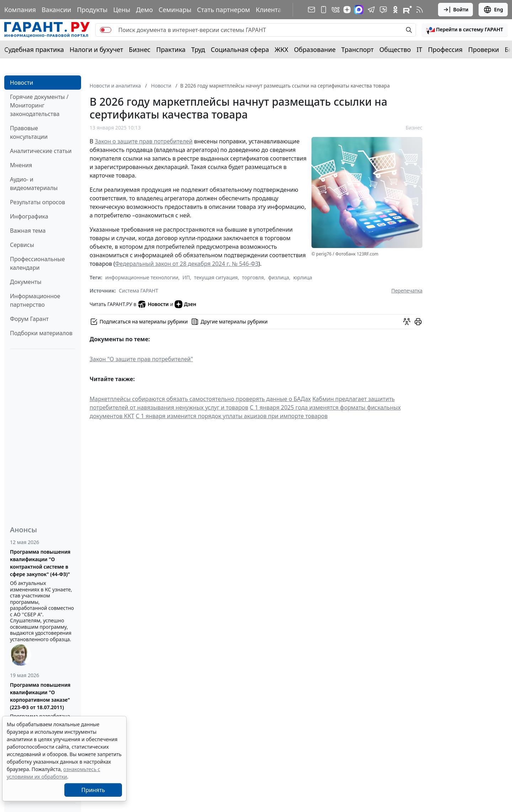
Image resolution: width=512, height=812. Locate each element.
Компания (20, 10)
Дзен (185, 304)
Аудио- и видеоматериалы (34, 184)
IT (420, 49)
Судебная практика (34, 49)
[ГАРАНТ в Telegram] (371, 10)
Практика (171, 49)
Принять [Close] (93, 790)
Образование (315, 49)
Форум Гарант (29, 319)
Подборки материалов (41, 333)
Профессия (445, 49)
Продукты (92, 10)
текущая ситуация (216, 277)
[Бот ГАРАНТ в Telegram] (383, 10)
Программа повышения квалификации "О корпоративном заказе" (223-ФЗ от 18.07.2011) (40, 696)
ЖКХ (282, 49)
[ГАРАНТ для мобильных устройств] (324, 10)
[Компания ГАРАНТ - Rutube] (407, 10)
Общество (395, 49)
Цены (122, 10)
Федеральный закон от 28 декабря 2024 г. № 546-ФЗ (186, 264)
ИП (186, 277)
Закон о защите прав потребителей (144, 141)
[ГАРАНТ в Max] (359, 10)
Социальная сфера (240, 49)
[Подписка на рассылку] (311, 10)
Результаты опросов (38, 202)
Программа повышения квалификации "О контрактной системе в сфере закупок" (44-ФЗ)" (40, 563)
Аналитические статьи (41, 151)
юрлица (303, 277)
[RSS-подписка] (420, 10)
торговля (253, 277)
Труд (198, 49)
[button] (465, 30)
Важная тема (28, 231)
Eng (493, 10)
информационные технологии (142, 277)
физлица (279, 277)
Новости (22, 83)
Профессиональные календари (37, 263)
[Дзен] (347, 10)
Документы (26, 282)
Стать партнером (223, 10)
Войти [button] (456, 10)
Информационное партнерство (35, 300)
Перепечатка (407, 291)
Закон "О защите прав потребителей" (141, 359)
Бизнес (140, 49)
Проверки (484, 49)
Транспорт (358, 49)
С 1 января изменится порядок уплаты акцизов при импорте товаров (232, 416)
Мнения (21, 165)
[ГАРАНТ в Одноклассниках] (395, 10)
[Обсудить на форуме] (407, 322)
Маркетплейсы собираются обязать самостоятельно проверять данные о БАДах (200, 399)
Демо (144, 10)
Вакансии (56, 10)
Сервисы (22, 245)
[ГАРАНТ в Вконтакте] (336, 10)
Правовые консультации (29, 132)
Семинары (175, 10)
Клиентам (271, 10)
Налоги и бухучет (97, 49)
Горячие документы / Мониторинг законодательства (39, 105)
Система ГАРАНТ (138, 291)
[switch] (106, 30)
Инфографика (29, 216)
